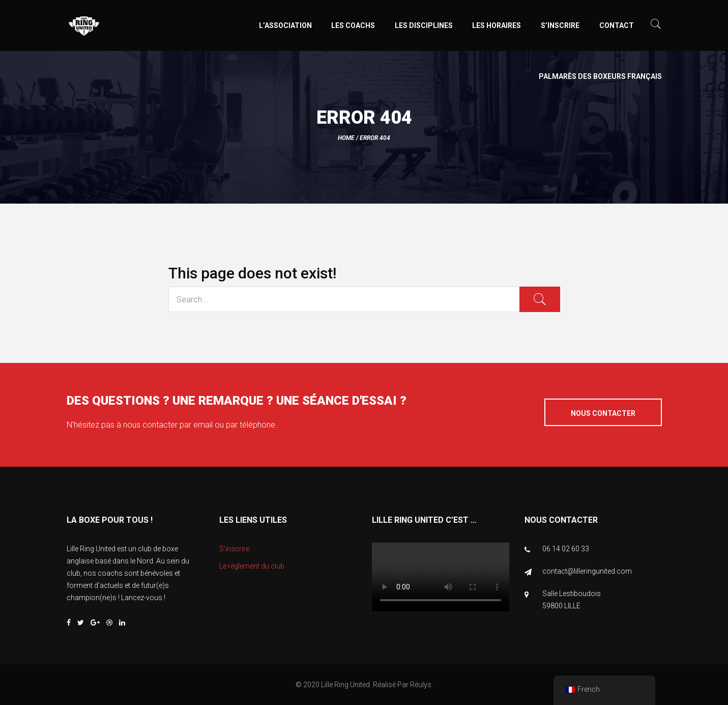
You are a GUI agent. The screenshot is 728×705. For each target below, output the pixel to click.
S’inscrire (560, 25)
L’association (285, 25)
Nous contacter (603, 413)
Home (346, 138)
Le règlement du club (252, 566)
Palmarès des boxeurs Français (600, 76)
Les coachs (353, 25)
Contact (617, 25)
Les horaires (497, 25)
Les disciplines (424, 25)
